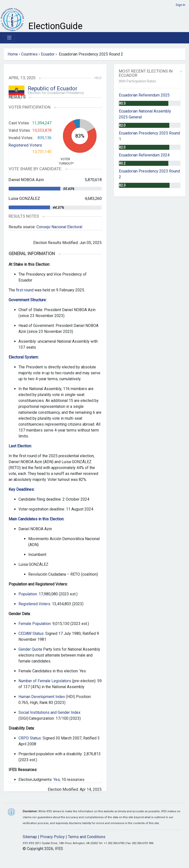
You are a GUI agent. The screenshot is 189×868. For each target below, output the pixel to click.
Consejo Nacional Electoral (59, 227)
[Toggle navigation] (9, 38)
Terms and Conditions (87, 837)
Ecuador (48, 54)
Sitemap (30, 837)
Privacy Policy (52, 837)
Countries (29, 54)
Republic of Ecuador (53, 88)
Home (13, 54)
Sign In (181, 5)
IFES (25, 843)
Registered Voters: (26, 145)
